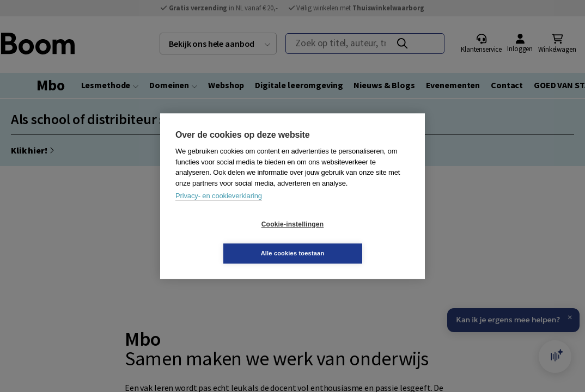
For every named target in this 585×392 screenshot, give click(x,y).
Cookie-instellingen (228, 239)
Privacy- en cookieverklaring (219, 210)
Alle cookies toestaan (358, 238)
